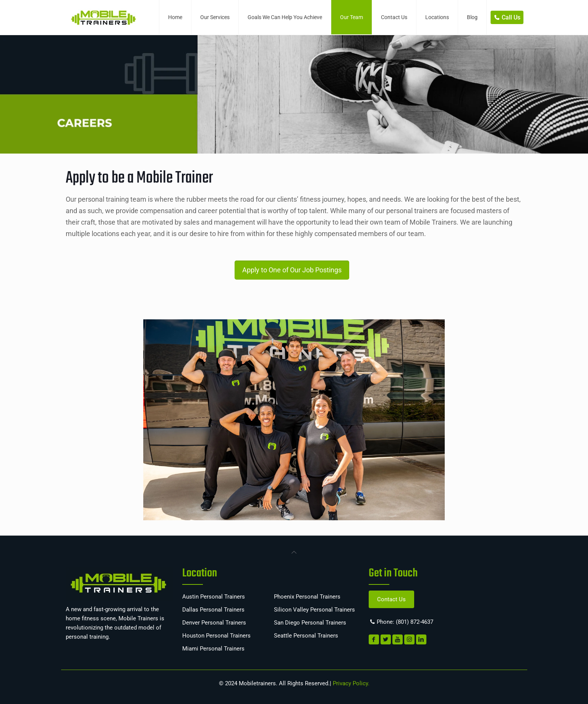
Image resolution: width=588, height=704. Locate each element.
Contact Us (391, 599)
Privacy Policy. (350, 683)
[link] (294, 552)
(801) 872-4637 (415, 622)
